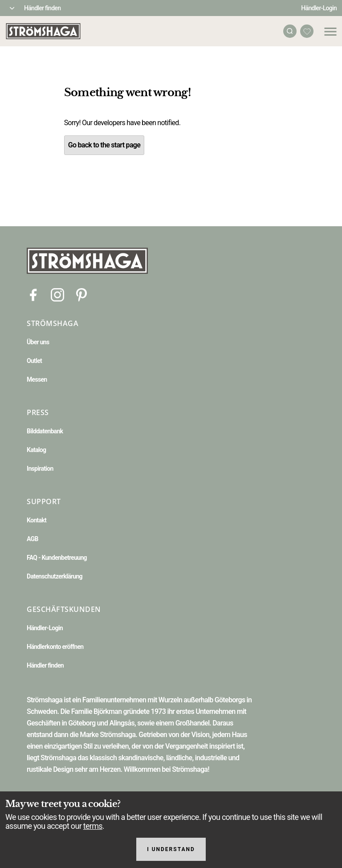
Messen (37, 379)
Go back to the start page (104, 145)
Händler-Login (319, 8)
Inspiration (40, 469)
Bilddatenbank (45, 431)
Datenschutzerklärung (55, 576)
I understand (171, 849)
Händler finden (42, 8)
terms (93, 826)
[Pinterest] (81, 294)
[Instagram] (57, 294)
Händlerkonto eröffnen (55, 647)
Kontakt (37, 520)
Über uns (38, 342)
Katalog (36, 450)
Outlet (34, 361)
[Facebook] (33, 294)
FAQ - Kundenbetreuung (57, 558)
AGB (33, 539)
